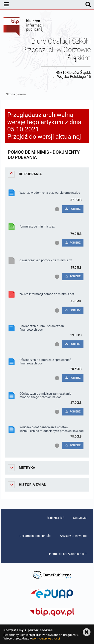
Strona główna (16, 94)
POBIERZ (73, 209)
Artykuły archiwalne (73, 536)
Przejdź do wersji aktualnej (44, 137)
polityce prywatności (46, 638)
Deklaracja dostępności (35, 536)
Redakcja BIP (56, 518)
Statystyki (80, 518)
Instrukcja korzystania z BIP (68, 554)
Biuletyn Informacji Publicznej (24, 27)
